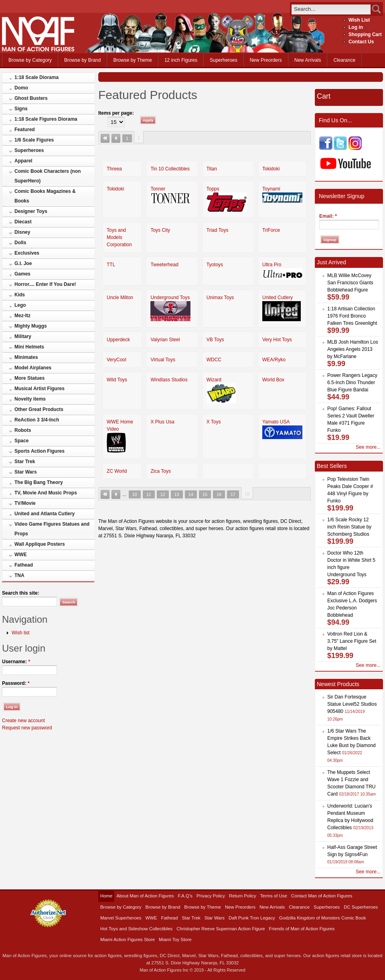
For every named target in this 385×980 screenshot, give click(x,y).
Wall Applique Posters (40, 544)
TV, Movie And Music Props (46, 493)
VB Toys (215, 340)
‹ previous (116, 138)
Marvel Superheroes (121, 918)
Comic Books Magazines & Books (45, 196)
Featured (25, 130)
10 (135, 494)
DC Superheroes (361, 907)
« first (105, 138)
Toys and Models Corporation (119, 237)
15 (205, 494)
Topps (213, 189)
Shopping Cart (365, 34)
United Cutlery (278, 298)
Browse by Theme (133, 60)
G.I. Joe (23, 263)
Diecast (23, 222)
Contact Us (361, 42)
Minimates (26, 357)
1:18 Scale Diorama (36, 77)
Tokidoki (271, 169)
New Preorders (266, 60)
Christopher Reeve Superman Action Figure (221, 929)
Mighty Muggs (31, 326)
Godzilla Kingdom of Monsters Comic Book (323, 918)
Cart (324, 96)
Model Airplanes (33, 368)
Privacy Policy (211, 896)
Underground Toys (170, 298)
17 (233, 494)
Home (106, 896)
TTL (111, 265)
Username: (16, 662)
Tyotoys (215, 265)
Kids (20, 295)
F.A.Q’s (185, 896)
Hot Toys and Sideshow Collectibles (136, 929)
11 (149, 494)
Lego (20, 305)
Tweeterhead (164, 265)
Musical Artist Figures (40, 389)
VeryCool (117, 360)
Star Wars (26, 472)
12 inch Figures (181, 60)
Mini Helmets (29, 347)
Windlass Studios (169, 380)
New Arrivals (308, 60)
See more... (368, 447)
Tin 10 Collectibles (170, 169)
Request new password (27, 728)
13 (177, 494)
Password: (16, 683)
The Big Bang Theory (39, 482)
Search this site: (21, 593)
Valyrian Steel (165, 340)
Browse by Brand (82, 60)
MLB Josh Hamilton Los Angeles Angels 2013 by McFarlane (353, 349)
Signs (21, 109)
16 (219, 494)
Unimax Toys (220, 298)
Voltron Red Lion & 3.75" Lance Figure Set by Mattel (352, 641)
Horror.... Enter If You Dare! (45, 284)
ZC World (117, 471)
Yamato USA (276, 422)
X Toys (214, 422)
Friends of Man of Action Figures (302, 929)
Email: (328, 216)
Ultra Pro (272, 265)
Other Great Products (39, 409)
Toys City (160, 230)
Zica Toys (160, 471)
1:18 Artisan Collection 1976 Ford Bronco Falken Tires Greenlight (352, 316)
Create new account (23, 721)
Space (21, 441)
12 (163, 494)
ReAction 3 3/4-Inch (37, 420)
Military (23, 336)
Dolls (20, 243)
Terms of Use (274, 896)
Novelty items (30, 399)
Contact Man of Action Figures (322, 896)
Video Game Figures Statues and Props (52, 529)
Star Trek (25, 462)
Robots (23, 430)
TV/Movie (25, 503)
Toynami (271, 189)
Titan (212, 169)
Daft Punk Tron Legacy (252, 918)
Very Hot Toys (277, 340)
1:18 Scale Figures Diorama (46, 119)
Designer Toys (31, 211)
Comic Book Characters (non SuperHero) (48, 176)
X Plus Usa (162, 422)
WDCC (214, 360)
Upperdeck (118, 340)
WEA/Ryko (274, 360)
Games (22, 274)
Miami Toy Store (175, 940)
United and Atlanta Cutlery (45, 514)
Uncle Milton (120, 298)
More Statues (29, 378)
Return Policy (243, 896)
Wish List (359, 20)
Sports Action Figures (40, 451)
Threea (114, 169)
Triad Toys (218, 230)
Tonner (158, 189)
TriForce (271, 230)
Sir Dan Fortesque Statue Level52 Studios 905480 (352, 704)
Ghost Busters (31, 98)
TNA (19, 575)
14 (191, 494)
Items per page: (116, 113)
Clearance (344, 60)
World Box (273, 380)
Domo (21, 88)
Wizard (214, 380)
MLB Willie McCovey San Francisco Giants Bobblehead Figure (350, 283)
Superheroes (224, 60)
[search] (331, 9)
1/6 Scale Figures (34, 140)
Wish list (21, 633)
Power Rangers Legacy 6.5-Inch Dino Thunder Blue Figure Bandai (352, 383)
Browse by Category (30, 60)
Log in (356, 27)
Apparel (23, 161)
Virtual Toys (163, 360)
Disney (22, 232)
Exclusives (27, 253)
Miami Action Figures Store (128, 940)
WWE (21, 555)
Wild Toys (117, 380)
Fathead (24, 565)
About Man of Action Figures (145, 896)
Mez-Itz (22, 316)
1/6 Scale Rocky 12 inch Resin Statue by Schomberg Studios (349, 527)
